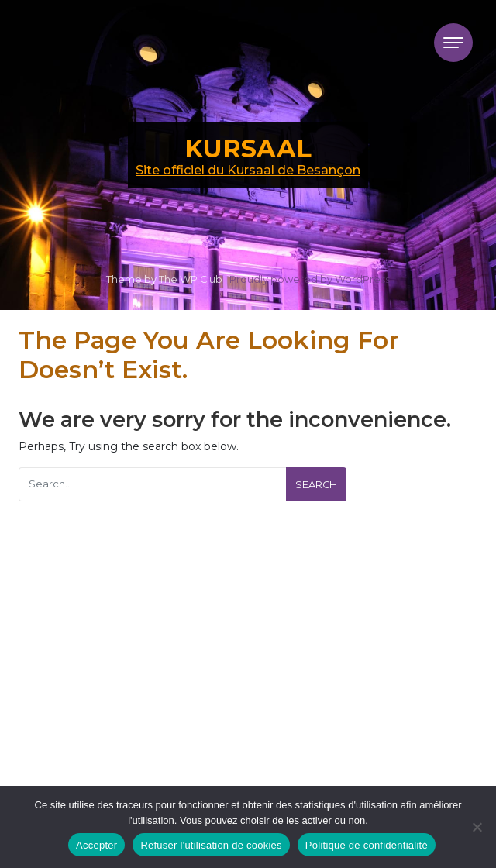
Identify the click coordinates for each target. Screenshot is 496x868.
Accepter (96, 845)
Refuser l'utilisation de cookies (211, 845)
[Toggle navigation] (453, 43)
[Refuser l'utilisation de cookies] (477, 827)
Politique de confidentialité (367, 845)
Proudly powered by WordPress (310, 279)
